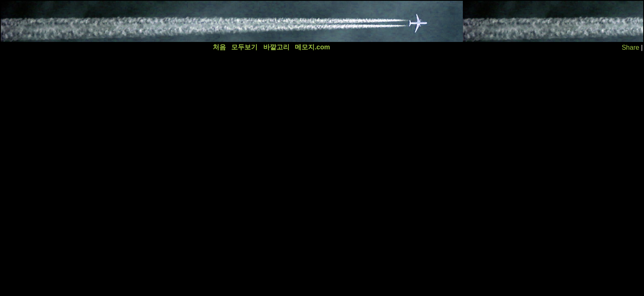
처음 (219, 47)
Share (631, 47)
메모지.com (312, 47)
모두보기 (244, 47)
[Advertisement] (151, 21)
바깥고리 (276, 47)
